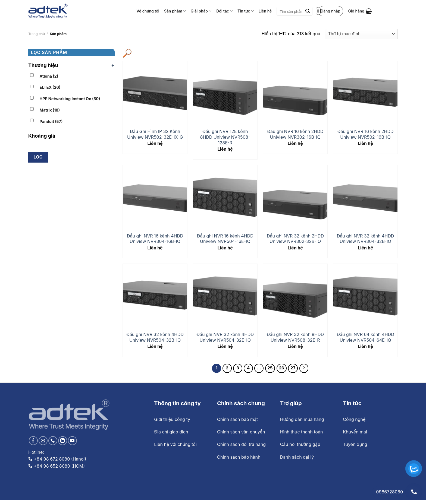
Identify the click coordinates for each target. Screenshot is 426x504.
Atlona (49, 76)
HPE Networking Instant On (70, 99)
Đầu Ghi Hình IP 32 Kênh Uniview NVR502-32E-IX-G (155, 134)
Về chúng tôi (148, 11)
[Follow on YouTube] (72, 441)
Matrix (50, 110)
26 (282, 368)
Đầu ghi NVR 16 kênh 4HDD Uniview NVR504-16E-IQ (225, 239)
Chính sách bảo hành (239, 457)
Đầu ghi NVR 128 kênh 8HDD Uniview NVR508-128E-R (225, 137)
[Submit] (308, 11)
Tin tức (246, 11)
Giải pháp (201, 11)
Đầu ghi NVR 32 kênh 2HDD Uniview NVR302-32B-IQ (295, 239)
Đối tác (224, 11)
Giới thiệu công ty (172, 419)
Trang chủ (37, 34)
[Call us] (53, 441)
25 (270, 368)
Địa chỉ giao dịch (171, 432)
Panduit (51, 121)
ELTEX (50, 87)
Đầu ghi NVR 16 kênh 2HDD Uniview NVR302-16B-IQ (295, 134)
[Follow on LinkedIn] (63, 441)
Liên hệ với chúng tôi (175, 444)
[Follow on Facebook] (33, 441)
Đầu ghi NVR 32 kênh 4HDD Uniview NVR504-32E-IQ (225, 337)
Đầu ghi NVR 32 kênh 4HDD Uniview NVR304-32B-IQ (366, 239)
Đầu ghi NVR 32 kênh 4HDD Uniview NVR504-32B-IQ (155, 337)
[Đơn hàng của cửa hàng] (361, 34)
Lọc (38, 157)
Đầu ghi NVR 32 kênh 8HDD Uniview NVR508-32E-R (295, 337)
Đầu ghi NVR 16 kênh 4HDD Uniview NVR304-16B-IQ (155, 239)
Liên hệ (265, 11)
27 (293, 368)
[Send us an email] (43, 441)
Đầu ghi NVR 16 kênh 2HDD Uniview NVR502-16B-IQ (365, 134)
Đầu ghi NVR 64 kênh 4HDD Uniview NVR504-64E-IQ (365, 337)
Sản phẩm (175, 11)
